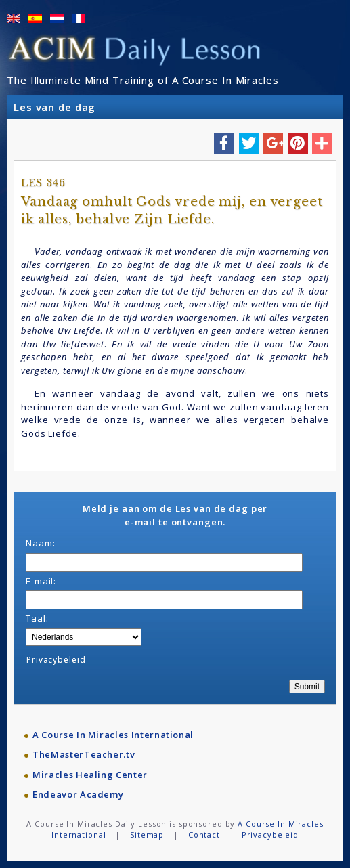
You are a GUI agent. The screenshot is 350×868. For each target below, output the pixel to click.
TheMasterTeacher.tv (84, 754)
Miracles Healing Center (90, 775)
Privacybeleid (56, 660)
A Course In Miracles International (113, 735)
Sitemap (147, 834)
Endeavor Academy (78, 794)
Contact (204, 834)
